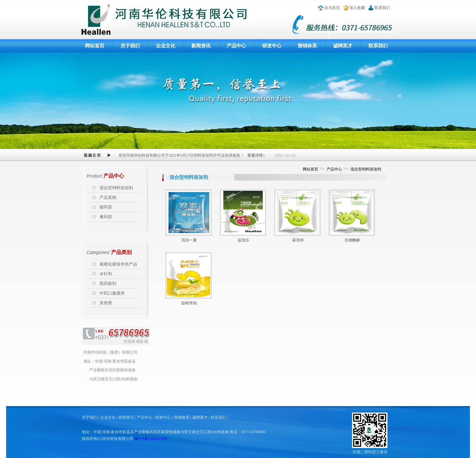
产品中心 (236, 46)
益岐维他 (189, 303)
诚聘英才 (343, 46)
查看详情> (256, 155)
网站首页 (95, 46)
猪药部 (106, 207)
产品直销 (108, 197)
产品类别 (121, 252)
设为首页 (332, 8)
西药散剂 (108, 283)
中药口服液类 (112, 293)
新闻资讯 (201, 46)
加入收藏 (357, 8)
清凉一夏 (189, 240)
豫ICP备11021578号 (151, 439)
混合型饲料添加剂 (116, 188)
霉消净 (298, 240)
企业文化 (166, 46)
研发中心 (272, 46)
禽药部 (106, 217)
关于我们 (130, 46)
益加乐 (243, 240)
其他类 (106, 303)
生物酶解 (352, 240)
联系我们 (382, 8)
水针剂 (106, 274)
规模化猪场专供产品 (118, 264)
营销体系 (307, 46)
